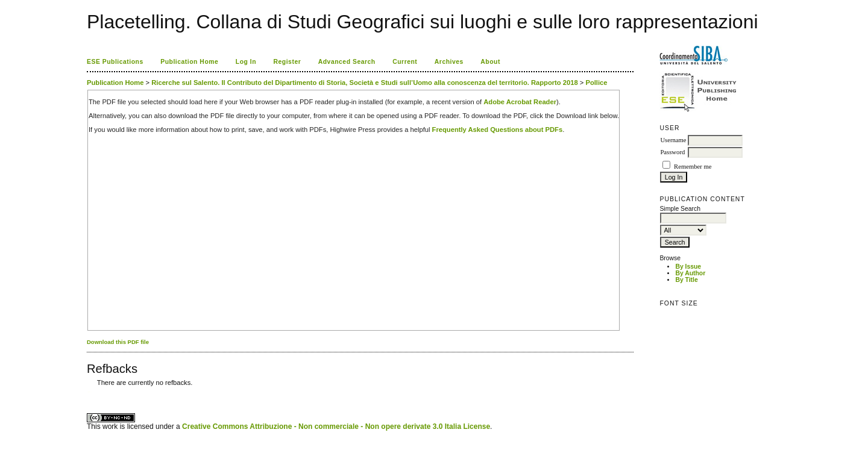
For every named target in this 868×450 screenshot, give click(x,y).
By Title (686, 280)
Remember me (693, 167)
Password (672, 152)
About (490, 62)
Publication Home (189, 62)
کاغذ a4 (88, 392)
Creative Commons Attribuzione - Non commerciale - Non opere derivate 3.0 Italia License (336, 427)
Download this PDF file (118, 342)
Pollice (596, 83)
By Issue (688, 267)
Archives (449, 62)
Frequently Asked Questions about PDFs (498, 130)
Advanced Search (347, 62)
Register (288, 62)
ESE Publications (115, 62)
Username (673, 140)
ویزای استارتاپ (90, 392)
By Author (690, 273)
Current (405, 62)
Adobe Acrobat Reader (520, 102)
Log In (246, 62)
